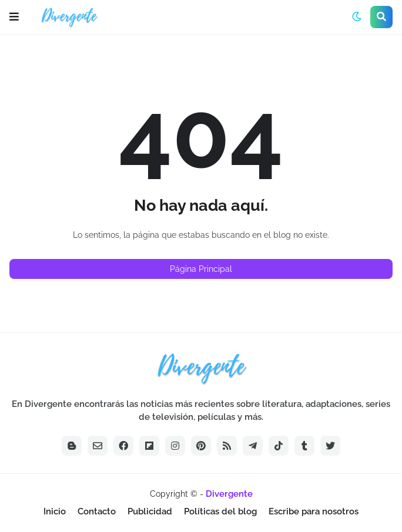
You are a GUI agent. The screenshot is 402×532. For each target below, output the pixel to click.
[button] (14, 17)
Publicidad (150, 511)
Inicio (55, 511)
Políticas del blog (220, 511)
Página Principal (201, 269)
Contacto (97, 511)
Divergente (229, 494)
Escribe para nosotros (314, 511)
